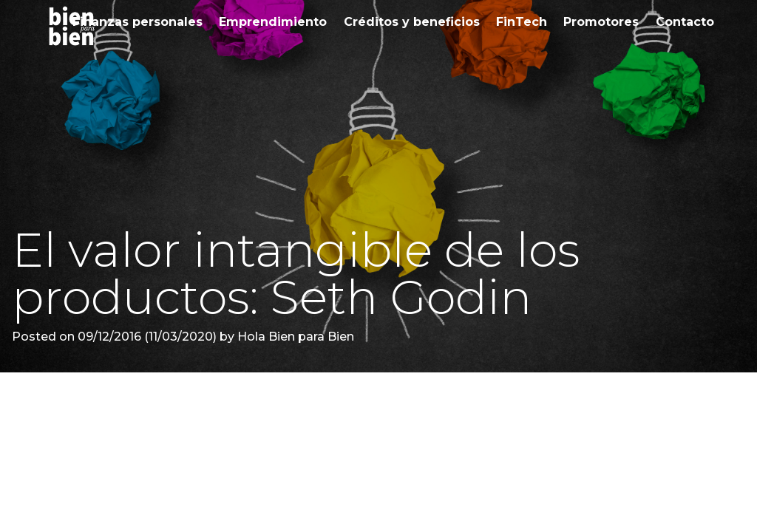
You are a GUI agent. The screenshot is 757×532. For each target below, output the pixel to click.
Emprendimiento (273, 22)
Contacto (685, 22)
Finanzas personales (138, 22)
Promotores (601, 22)
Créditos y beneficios (412, 22)
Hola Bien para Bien (294, 337)
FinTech (522, 22)
